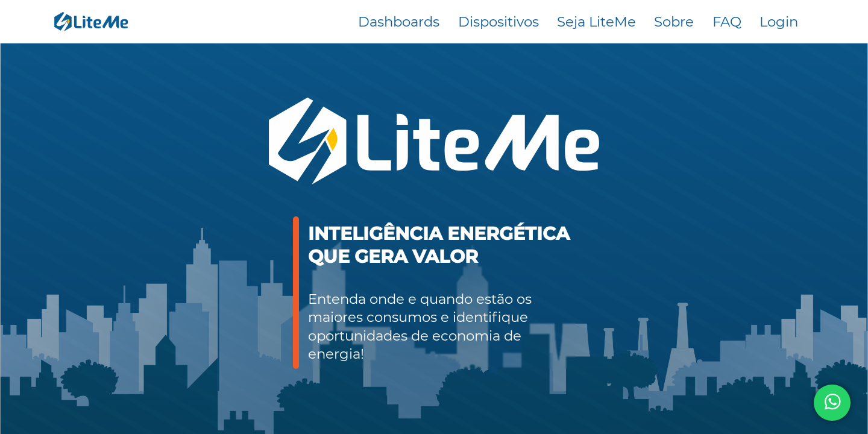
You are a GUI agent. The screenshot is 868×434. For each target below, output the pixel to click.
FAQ (727, 22)
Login (779, 22)
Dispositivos (498, 22)
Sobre (674, 22)
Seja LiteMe (596, 22)
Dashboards (399, 22)
